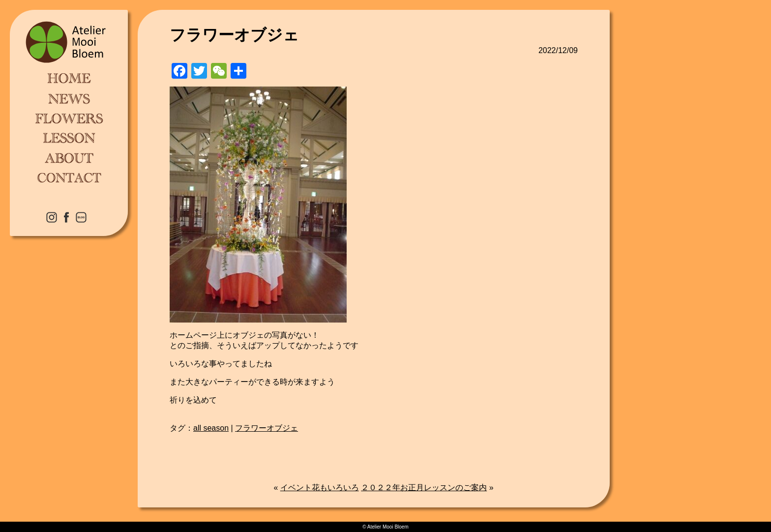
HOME (69, 79)
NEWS (69, 98)
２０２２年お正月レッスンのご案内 (424, 488)
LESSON (69, 138)
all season (211, 428)
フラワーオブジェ (267, 428)
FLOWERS (69, 118)
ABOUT (69, 157)
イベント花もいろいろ (320, 488)
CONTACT (69, 177)
